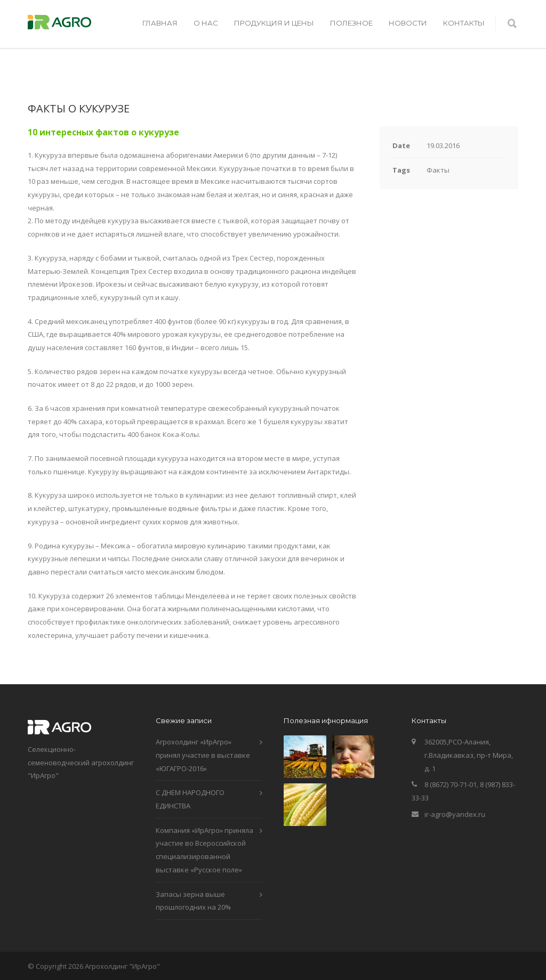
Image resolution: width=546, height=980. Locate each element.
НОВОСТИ (408, 23)
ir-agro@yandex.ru (455, 814)
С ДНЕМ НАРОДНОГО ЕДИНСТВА (190, 799)
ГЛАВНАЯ (160, 23)
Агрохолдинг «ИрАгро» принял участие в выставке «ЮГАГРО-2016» (203, 755)
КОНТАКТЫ (464, 23)
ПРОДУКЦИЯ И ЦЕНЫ (274, 23)
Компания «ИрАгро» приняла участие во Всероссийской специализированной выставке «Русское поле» (204, 850)
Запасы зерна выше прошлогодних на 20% (193, 901)
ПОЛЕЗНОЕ (351, 23)
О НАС (206, 23)
